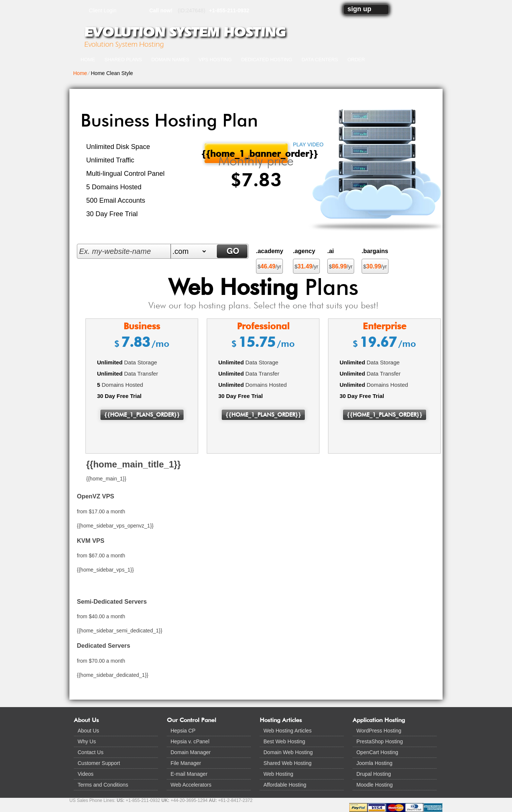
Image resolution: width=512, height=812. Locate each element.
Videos (86, 774)
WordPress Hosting (379, 731)
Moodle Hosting (374, 785)
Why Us (87, 741)
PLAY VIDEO (308, 144)
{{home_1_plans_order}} (142, 415)
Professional (263, 326)
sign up (359, 9)
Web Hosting (278, 774)
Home (88, 60)
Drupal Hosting (374, 774)
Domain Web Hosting (288, 752)
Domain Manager (191, 752)
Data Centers (320, 60)
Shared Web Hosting (288, 763)
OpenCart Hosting (377, 752)
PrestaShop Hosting (380, 741)
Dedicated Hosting (267, 60)
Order (356, 60)
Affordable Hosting (285, 785)
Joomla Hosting (374, 763)
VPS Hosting (215, 60)
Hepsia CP (183, 731)
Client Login (103, 10)
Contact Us (90, 752)
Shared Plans (123, 60)
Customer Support (99, 763)
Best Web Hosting (284, 741)
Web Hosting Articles (288, 731)
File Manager (186, 763)
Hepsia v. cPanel (190, 741)
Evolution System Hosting (185, 32)
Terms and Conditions (103, 785)
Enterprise (385, 326)
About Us (88, 731)
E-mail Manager (189, 774)
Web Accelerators (191, 785)
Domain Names (170, 60)
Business (142, 326)
